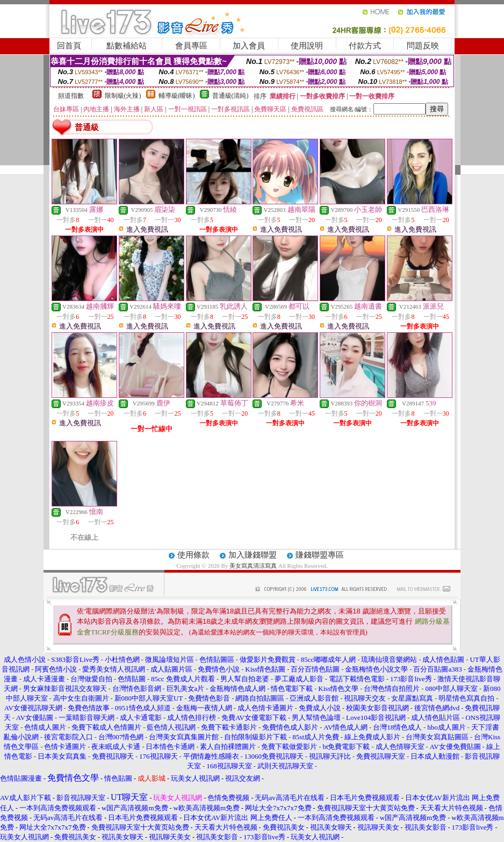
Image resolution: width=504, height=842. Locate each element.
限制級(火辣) (123, 96)
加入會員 (249, 46)
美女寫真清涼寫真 (253, 566)
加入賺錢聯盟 (253, 555)
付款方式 (365, 46)
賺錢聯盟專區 (320, 555)
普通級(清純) (231, 96)
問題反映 (423, 46)
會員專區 (191, 46)
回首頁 (69, 46)
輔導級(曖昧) (177, 96)
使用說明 (307, 46)
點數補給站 (127, 46)
